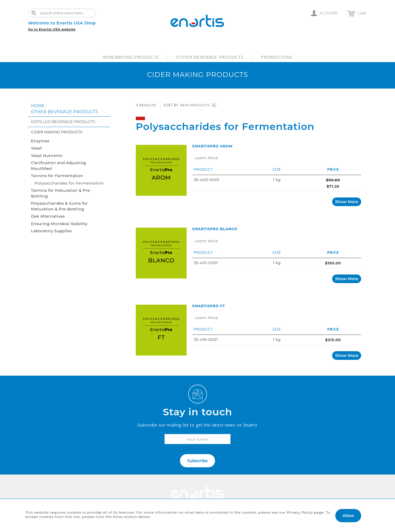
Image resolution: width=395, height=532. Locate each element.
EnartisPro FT (209, 306)
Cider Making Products (57, 132)
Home (38, 106)
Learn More (207, 158)
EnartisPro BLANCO (215, 229)
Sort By (171, 105)
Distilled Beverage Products (63, 122)
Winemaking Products (131, 57)
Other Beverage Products (210, 57)
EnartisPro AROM (212, 146)
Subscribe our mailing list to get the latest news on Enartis (197, 425)
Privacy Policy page (305, 512)
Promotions (276, 57)
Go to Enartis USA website (52, 29)
